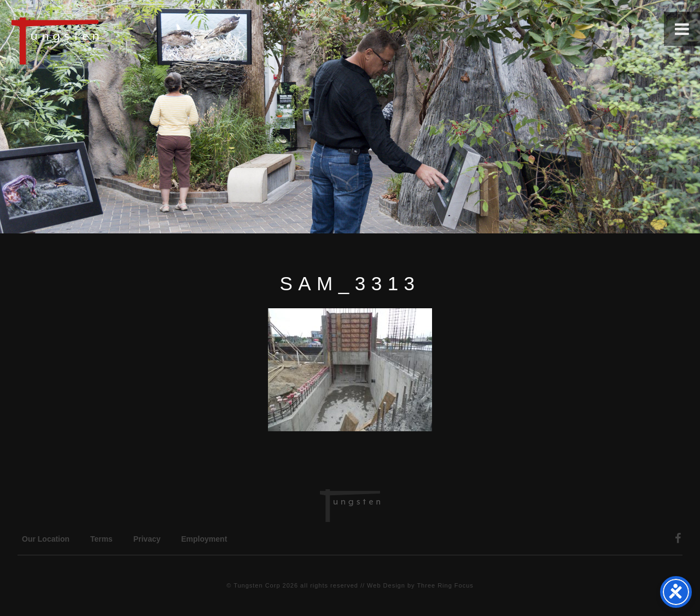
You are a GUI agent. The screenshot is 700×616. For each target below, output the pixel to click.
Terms (101, 539)
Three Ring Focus (445, 585)
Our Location (46, 539)
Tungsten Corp (257, 585)
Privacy (147, 539)
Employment (204, 539)
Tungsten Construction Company (93, 40)
